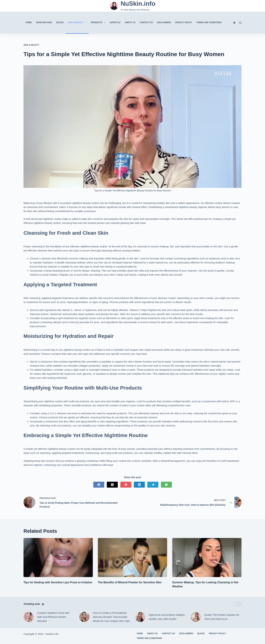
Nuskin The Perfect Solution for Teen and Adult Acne (222, 617)
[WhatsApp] (166, 485)
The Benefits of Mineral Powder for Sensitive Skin (130, 582)
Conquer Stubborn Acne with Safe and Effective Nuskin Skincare (53, 617)
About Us (130, 22)
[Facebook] (99, 485)
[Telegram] (153, 485)
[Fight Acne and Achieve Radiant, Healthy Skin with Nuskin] (140, 617)
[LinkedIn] (139, 485)
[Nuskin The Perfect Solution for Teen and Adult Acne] (196, 617)
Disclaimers (164, 22)
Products (99, 23)
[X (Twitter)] (112, 485)
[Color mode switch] (234, 23)
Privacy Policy (184, 22)
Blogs (60, 22)
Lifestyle (115, 22)
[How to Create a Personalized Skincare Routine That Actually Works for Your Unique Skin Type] (84, 617)
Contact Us (146, 22)
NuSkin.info (138, 4)
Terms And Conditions (209, 22)
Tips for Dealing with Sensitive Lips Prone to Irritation (58, 582)
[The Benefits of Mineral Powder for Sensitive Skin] (132, 558)
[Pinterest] (126, 485)
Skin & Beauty (78, 23)
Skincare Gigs (44, 22)
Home (29, 22)
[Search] (240, 23)
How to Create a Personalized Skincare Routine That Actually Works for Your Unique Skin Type (111, 617)
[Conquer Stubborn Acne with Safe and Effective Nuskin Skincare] (29, 617)
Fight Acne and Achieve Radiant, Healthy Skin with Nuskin (167, 617)
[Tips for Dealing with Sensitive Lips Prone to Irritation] (58, 558)
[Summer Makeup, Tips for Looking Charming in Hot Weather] (207, 558)
